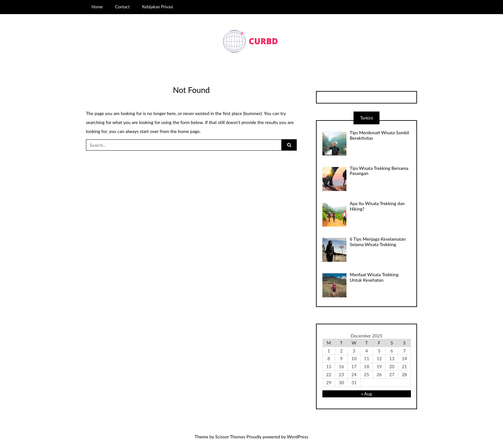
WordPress (298, 437)
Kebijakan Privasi (158, 7)
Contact (122, 7)
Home (97, 7)
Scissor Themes (230, 437)
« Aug (367, 394)
